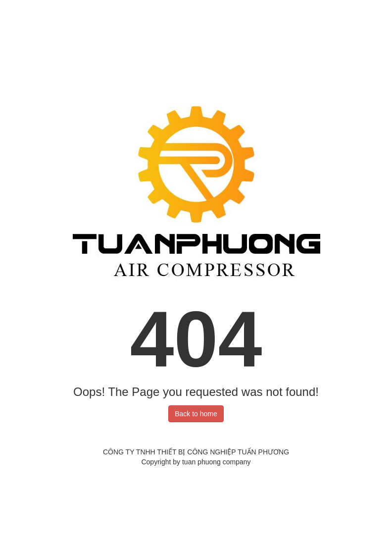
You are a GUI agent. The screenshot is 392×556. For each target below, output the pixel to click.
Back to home (196, 414)
